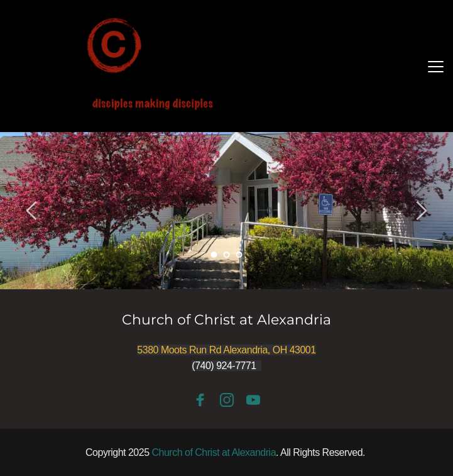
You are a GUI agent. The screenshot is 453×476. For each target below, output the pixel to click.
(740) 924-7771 (224, 366)
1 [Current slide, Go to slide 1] (214, 255)
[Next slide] (421, 211)
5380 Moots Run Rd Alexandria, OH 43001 (226, 350)
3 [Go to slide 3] (239, 255)
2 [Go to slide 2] (226, 255)
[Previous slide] (32, 211)
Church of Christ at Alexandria (227, 320)
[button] (436, 66)
